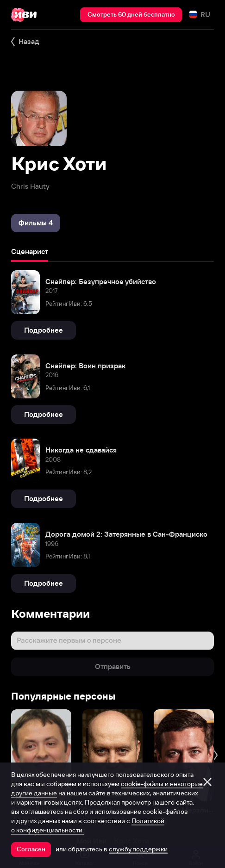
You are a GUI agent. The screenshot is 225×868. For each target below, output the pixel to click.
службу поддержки (138, 849)
